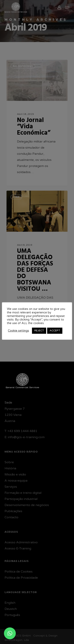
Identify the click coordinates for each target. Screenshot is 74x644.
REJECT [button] (39, 331)
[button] (10, 633)
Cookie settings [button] (18, 331)
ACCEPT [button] (55, 331)
